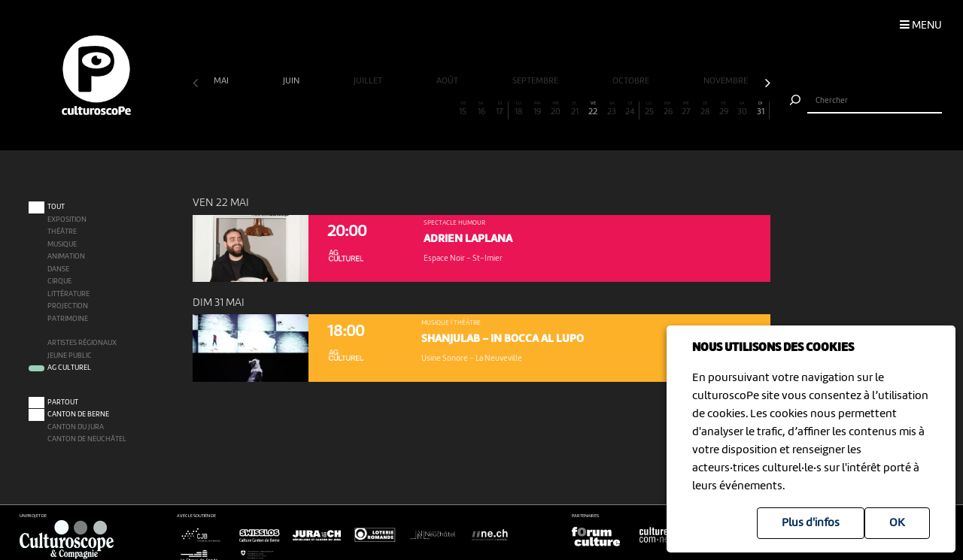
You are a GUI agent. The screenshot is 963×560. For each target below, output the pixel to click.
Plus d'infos (811, 523)
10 (370, 109)
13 (425, 109)
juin (292, 81)
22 (593, 109)
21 (574, 109)
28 (705, 109)
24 (630, 109)
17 (500, 109)
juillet (369, 81)
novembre (727, 81)
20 (556, 109)
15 (463, 109)
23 (612, 109)
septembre (536, 81)
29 (723, 109)
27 (687, 109)
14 (444, 109)
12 (407, 109)
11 (389, 109)
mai (222, 81)
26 (668, 109)
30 (742, 109)
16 (481, 109)
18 (519, 109)
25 (649, 109)
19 (538, 109)
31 (761, 109)
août (448, 81)
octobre (632, 81)
